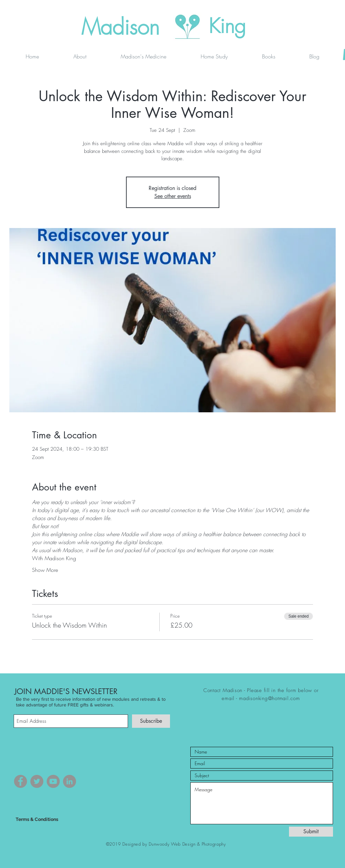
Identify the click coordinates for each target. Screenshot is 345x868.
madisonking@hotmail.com (269, 698)
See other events (173, 196)
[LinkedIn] (69, 781)
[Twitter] (37, 781)
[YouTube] (53, 781)
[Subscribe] (151, 721)
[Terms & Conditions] (37, 820)
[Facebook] (20, 781)
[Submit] (311, 832)
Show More (45, 570)
